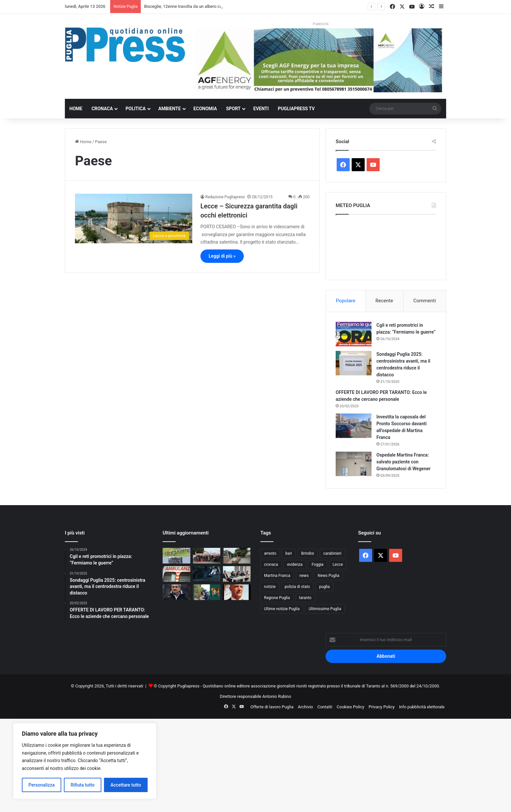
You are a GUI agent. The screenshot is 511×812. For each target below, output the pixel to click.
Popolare (345, 301)
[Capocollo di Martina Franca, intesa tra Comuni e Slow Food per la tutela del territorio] (207, 556)
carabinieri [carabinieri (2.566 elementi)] (332, 553)
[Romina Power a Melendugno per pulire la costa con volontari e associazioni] (207, 592)
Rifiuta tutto (83, 785)
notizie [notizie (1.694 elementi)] (270, 587)
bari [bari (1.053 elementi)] (289, 553)
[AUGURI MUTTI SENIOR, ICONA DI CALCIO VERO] (176, 592)
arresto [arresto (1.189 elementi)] (270, 553)
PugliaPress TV (296, 109)
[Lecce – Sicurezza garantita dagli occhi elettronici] (134, 218)
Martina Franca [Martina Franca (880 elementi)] (277, 576)
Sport (234, 109)
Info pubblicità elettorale (422, 707)
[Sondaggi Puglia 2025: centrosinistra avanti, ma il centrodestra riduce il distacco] (354, 363)
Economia (205, 109)
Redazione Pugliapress (225, 197)
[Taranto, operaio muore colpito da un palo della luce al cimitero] (176, 574)
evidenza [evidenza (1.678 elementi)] (295, 564)
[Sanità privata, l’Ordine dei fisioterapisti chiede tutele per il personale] (237, 574)
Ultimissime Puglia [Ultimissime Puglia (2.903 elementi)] (325, 609)
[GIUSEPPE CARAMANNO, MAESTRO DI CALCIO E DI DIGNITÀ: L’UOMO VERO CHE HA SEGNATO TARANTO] (237, 592)
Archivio (306, 707)
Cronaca (102, 109)
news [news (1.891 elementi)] (304, 576)
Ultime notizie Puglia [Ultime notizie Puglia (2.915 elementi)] (282, 609)
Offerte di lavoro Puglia (272, 707)
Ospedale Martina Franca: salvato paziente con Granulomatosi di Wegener (403, 462)
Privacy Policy (382, 707)
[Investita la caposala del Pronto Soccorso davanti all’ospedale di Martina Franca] (354, 426)
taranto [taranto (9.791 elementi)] (305, 598)
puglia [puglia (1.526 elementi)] (324, 587)
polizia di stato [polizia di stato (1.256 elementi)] (298, 587)
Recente (384, 301)
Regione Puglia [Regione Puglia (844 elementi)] (277, 598)
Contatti (325, 707)
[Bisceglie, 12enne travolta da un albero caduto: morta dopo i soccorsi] (237, 556)
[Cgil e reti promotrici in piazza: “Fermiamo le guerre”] (354, 334)
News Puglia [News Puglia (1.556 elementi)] (328, 576)
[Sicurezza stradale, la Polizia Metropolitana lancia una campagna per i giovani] (207, 574)
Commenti (424, 301)
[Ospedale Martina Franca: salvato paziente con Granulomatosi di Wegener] (354, 464)
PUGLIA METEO (386, 246)
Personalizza (42, 785)
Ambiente (170, 109)
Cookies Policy (350, 707)
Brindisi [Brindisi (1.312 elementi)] (308, 553)
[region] (85, 761)
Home (76, 109)
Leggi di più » (222, 256)
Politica (135, 109)
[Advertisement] (196, 764)
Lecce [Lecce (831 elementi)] (338, 564)
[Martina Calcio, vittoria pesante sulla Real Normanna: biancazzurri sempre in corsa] (176, 556)
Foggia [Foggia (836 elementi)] (317, 564)
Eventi (261, 109)
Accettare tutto (126, 785)
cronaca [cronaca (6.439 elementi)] (271, 564)
